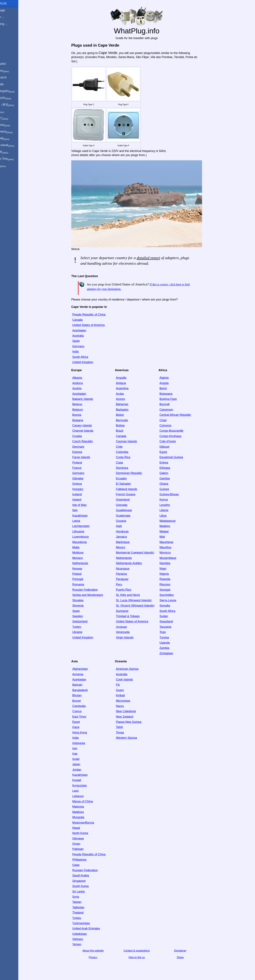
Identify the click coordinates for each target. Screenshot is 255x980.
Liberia (170, 510)
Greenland (128, 500)
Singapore (85, 881)
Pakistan (83, 849)
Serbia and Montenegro (93, 595)
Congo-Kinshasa (176, 436)
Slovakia (83, 600)
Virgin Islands (130, 637)
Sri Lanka (84, 892)
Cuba (125, 463)
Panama (127, 574)
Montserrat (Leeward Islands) (141, 553)
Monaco (83, 558)
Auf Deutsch (10, 77)
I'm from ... (9, 17)
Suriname (128, 611)
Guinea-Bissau (175, 494)
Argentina (128, 388)
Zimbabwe (172, 653)
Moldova (83, 553)
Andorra (83, 383)
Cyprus (82, 711)
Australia (84, 336)
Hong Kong (85, 733)
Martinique (128, 542)
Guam (125, 690)
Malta (81, 547)
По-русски (12, 125)
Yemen (82, 944)
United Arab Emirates (92, 928)
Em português (14, 91)
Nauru (125, 706)
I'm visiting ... (10, 24)
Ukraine (83, 632)
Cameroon (172, 410)
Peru (125, 584)
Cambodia (85, 706)
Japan (82, 764)
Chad (169, 420)
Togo (168, 632)
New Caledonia (131, 711)
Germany (84, 346)
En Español (9, 64)
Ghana (170, 484)
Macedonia (85, 542)
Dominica (128, 468)
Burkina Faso (174, 399)
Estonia (83, 452)
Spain (82, 341)
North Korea (86, 833)
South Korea (86, 886)
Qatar (81, 865)
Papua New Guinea (134, 722)
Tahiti (125, 727)
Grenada (127, 505)
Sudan (169, 616)
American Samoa (133, 669)
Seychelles (172, 595)
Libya (169, 516)
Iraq (80, 754)
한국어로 (11, 152)
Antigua (126, 383)
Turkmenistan (87, 923)
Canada (83, 320)
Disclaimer (186, 951)
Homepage (9, 10)
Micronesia (129, 701)
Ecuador (127, 478)
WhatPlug (10, 3)
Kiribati (126, 695)
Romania (84, 584)
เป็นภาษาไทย (13, 159)
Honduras (128, 531)
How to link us (142, 957)
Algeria (170, 378)
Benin (169, 388)
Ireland (82, 500)
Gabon (170, 473)
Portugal (83, 579)
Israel (81, 759)
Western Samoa (132, 738)
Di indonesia (13, 132)
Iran (80, 748)
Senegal (170, 590)
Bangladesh (86, 690)
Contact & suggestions (142, 951)
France (82, 468)
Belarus (83, 404)
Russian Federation (91, 590)
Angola (170, 383)
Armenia (83, 674)
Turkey (82, 627)
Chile (125, 447)
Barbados (128, 410)
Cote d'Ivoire (173, 441)
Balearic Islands (88, 399)
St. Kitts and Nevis (133, 595)
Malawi (170, 531)
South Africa (86, 357)
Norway (83, 569)
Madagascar (173, 521)
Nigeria (170, 574)
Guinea (170, 489)
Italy (81, 510)
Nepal (82, 828)
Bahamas (128, 404)
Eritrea (169, 463)
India (81, 352)
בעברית (9, 166)
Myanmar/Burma (89, 823)
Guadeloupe (129, 510)
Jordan (82, 770)
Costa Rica (129, 457)
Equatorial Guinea (177, 457)
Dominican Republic (135, 473)
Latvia (82, 521)
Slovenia (83, 606)
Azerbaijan (85, 330)
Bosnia (82, 415)
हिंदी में (8, 111)
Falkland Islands (132, 489)
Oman (82, 844)
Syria (81, 897)
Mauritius (171, 547)
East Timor (85, 717)
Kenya (169, 500)
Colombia (128, 452)
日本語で (11, 118)
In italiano (11, 71)
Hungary (83, 489)
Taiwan (82, 902)
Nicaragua (128, 569)
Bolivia (126, 425)
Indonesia (84, 743)
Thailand (83, 913)
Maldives (84, 812)
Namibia (170, 563)
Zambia (170, 648)
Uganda (170, 643)
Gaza (81, 727)
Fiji (123, 685)
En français (12, 98)
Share (186, 957)
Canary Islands (88, 425)
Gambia (170, 478)
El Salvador (129, 484)
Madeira (170, 526)
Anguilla (127, 378)
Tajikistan (84, 907)
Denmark (84, 447)
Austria (82, 388)
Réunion (171, 584)
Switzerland (85, 621)
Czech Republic (88, 441)
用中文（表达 (13, 105)
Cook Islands (130, 680)
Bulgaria (83, 420)
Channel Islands (88, 431)
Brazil (125, 431)
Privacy (99, 957)
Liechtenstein (86, 526)
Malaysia (84, 807)
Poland (82, 574)
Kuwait (82, 780)
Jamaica (127, 537)
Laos (81, 791)
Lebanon (84, 796)
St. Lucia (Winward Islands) (139, 600)
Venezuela (128, 632)
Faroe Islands (87, 457)
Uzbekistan (85, 934)
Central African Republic (181, 415)
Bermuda (127, 420)
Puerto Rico (129, 590)
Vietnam (83, 939)
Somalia (170, 606)
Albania (83, 378)
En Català (8, 84)
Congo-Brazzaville (177, 431)
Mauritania (172, 542)
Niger (169, 569)
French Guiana (131, 494)
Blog (5, 36)
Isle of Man (85, 505)
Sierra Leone (174, 600)
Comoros (171, 425)
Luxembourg (86, 537)
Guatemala (129, 516)
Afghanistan (86, 669)
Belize (125, 415)
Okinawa (84, 839)
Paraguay (128, 579)
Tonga (125, 733)
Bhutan (82, 695)
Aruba (125, 394)
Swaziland (172, 621)
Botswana (172, 394)
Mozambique (174, 558)
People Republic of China (94, 315)
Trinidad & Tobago (133, 616)
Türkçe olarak (14, 145)
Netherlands (86, 563)
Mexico (126, 547)
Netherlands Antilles (134, 563)
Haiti (124, 526)
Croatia (83, 436)
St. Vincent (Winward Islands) (141, 606)
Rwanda (170, 579)
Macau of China (88, 801)
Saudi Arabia (86, 875)
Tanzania (171, 627)
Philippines (85, 860)
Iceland (83, 494)
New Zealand (130, 717)
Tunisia (170, 637)
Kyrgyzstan (85, 786)
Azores (126, 399)
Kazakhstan (85, 516)
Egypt (169, 452)
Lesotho (170, 505)
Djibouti (170, 447)
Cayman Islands (132, 441)
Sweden (83, 616)
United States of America (94, 325)
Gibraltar (83, 478)
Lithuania (84, 531)
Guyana (127, 521)
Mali (168, 537)
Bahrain (83, 685)
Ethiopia (170, 468)
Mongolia (84, 817)
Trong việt (11, 139)
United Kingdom (88, 362)
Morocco (171, 553)
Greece (83, 484)
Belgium (83, 410)
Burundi (170, 404)
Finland (83, 463)
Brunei (82, 701)
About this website (99, 951)
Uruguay (127, 627)
